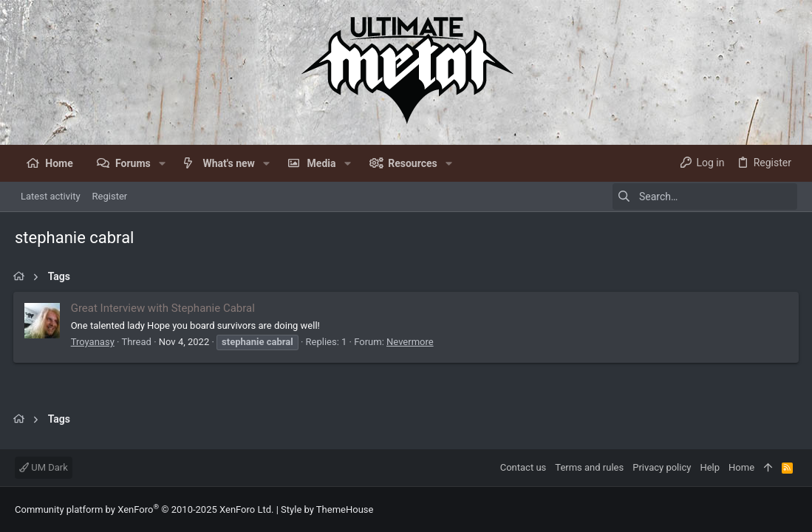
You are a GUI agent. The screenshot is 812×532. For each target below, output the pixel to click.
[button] (162, 163)
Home (741, 467)
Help (710, 467)
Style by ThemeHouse (327, 509)
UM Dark (44, 467)
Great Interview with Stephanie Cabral (164, 308)
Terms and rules (589, 467)
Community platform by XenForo (144, 509)
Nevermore (412, 342)
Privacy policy (662, 467)
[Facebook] (791, 509)
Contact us (523, 467)
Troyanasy (94, 342)
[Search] (705, 197)
